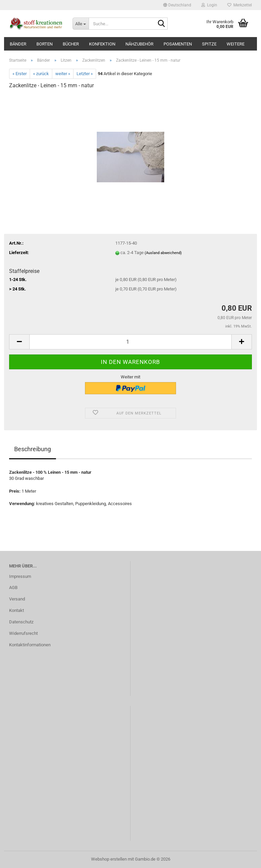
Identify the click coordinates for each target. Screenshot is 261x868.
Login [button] (209, 5)
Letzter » (85, 74)
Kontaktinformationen (30, 645)
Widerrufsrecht (23, 633)
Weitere (236, 44)
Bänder (18, 44)
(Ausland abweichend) (163, 253)
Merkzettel (240, 5)
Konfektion (102, 44)
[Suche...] (81, 24)
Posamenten (178, 44)
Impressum (20, 576)
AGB (13, 587)
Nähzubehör (139, 44)
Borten (45, 44)
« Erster (20, 74)
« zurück (41, 74)
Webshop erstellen (109, 859)
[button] (177, 5)
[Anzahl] (130, 342)
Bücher (71, 44)
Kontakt (17, 610)
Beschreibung (33, 449)
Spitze (209, 44)
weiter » (63, 74)
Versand (17, 599)
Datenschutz (21, 622)
